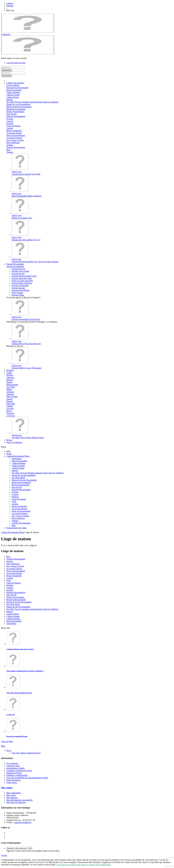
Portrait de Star (18, 274)
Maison (10, 100)
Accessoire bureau (14, 138)
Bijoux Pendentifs (14, 131)
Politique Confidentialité (17, 775)
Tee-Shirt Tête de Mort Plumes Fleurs (28, 438)
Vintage (10, 152)
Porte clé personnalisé (16, 135)
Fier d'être (11, 387)
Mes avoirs (11, 795)
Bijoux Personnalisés (15, 112)
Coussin (10, 121)
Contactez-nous (13, 766)
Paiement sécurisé (14, 773)
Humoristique (12, 385)
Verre (14, 502)
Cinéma (10, 406)
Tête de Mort (12, 397)
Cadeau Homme (13, 92)
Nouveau (10, 413)
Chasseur (10, 377)
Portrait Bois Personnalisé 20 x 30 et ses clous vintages (35, 262)
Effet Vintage (17, 293)
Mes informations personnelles (19, 800)
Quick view (17, 172)
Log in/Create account (16, 63)
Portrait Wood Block (20, 290)
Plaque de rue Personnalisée (18, 104)
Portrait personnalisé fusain (17, 736)
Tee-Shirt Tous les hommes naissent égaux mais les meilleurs (32, 102)
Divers (9, 411)
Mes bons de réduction (16, 802)
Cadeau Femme (13, 95)
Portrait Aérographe (20, 286)
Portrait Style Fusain (20, 271)
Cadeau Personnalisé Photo (18, 456)
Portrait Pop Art (18, 269)
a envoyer (11, 416)
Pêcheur (10, 375)
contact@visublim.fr (23, 822)
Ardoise (10, 145)
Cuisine (10, 128)
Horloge (10, 123)
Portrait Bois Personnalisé (17, 88)
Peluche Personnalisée (16, 116)
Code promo (12, 782)
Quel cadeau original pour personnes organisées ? (25, 671)
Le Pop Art (11, 715)
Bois (8, 150)
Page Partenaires (13, 780)
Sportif (9, 382)
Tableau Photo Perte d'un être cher (26, 344)
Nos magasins (12, 763)
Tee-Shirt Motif (18, 478)
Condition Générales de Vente (19, 771)
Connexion (6, 34)
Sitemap (10, 6)
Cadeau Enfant (13, 97)
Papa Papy (11, 404)
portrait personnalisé (15, 266)
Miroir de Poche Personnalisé (19, 107)
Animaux (10, 392)
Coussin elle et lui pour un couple (26, 174)
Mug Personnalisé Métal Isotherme (27, 196)
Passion (10, 401)
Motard (10, 380)
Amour (9, 399)
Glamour (10, 394)
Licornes (10, 409)
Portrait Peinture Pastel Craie (24, 276)
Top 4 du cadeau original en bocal (19, 693)
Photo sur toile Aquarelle (22, 281)
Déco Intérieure (13, 143)
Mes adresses (12, 798)
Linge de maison (14, 126)
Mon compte (7, 788)
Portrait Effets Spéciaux (22, 283)
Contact (10, 3)
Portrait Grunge (18, 288)
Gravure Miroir (13, 85)
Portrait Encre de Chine (22, 278)
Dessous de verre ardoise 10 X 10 (26, 240)
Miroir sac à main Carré (22, 218)
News (9, 750)
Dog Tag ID (11, 114)
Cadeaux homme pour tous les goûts (20, 649)
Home (9, 454)
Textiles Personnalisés (16, 147)
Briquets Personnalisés (16, 109)
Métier (9, 389)
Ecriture (10, 119)
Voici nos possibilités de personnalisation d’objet (27, 778)
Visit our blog (7, 741)
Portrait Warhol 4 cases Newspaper (27, 368)
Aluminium (17, 459)
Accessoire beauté (14, 133)
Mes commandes (14, 793)
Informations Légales (15, 768)
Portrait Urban (18, 295)
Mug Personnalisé (14, 90)
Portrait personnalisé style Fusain (26, 319)
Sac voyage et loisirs (15, 140)
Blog (3, 746)
